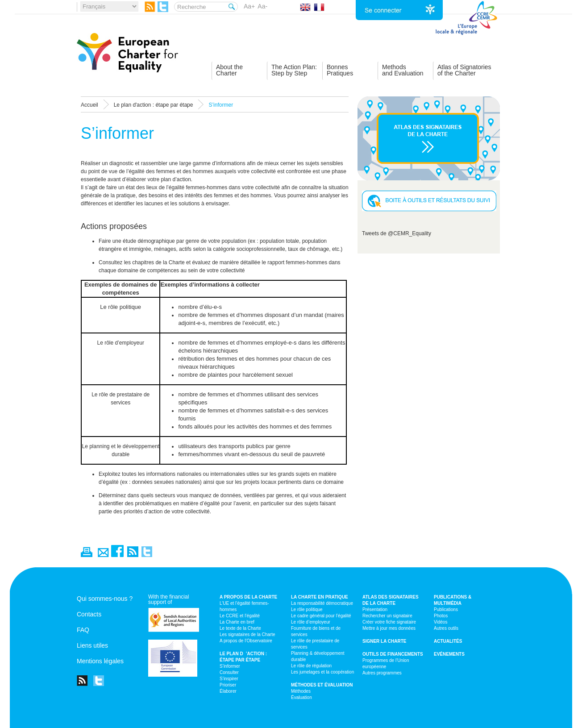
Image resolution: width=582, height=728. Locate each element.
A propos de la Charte (248, 597)
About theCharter (229, 70)
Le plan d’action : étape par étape (243, 657)
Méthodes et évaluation (322, 685)
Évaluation (301, 697)
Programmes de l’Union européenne (386, 664)
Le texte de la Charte (240, 628)
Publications (446, 609)
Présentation (375, 609)
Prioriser (228, 685)
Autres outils (446, 628)
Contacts (89, 614)
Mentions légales (100, 661)
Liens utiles (92, 645)
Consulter (229, 672)
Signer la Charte (385, 641)
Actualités (448, 641)
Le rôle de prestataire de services (315, 644)
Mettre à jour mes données (389, 628)
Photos (441, 616)
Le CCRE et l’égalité (240, 616)
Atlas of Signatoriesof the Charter (464, 70)
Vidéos (441, 622)
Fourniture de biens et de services (316, 631)
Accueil (89, 105)
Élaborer (228, 691)
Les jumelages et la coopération (322, 672)
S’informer (230, 666)
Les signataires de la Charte (247, 634)
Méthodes (301, 691)
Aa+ (249, 6)
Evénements (449, 654)
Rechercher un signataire (387, 616)
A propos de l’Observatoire (246, 641)
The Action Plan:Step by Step (294, 70)
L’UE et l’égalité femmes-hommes (244, 606)
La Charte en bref (237, 622)
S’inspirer (229, 679)
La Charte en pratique (320, 597)
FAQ (83, 630)
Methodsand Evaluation (403, 70)
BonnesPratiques (340, 70)
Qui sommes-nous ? (105, 599)
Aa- (262, 6)
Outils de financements (393, 654)
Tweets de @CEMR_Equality (397, 233)
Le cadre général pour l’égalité (321, 616)
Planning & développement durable (318, 656)
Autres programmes (382, 673)
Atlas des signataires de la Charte (391, 600)
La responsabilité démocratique (322, 603)
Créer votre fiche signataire (389, 622)
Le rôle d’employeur (311, 622)
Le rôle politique (307, 609)
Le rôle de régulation (311, 666)
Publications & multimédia (453, 600)
